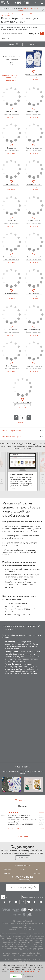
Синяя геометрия (11, 184)
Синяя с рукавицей (34, 257)
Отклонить (29, 976)
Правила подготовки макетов (33, 897)
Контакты (38, 874)
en (7, 897)
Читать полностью (15, 829)
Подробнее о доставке (33, 955)
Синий (5, 38)
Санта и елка (11, 221)
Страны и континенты (34, 148)
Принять (16, 976)
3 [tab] (24, 496)
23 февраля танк (34, 221)
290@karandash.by (23, 880)
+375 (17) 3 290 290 (24, 877)
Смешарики (11, 148)
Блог (37, 869)
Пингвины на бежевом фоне (23, 402)
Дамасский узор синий (34, 74)
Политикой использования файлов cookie (23, 971)
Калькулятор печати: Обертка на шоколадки (11, 78)
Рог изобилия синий (11, 293)
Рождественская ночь (34, 366)
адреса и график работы (35, 949)
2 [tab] (21, 496)
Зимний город (11, 366)
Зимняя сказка (11, 112)
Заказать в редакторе (34, 77)
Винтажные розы (34, 112)
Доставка (7, 869)
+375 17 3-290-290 (16, 930)
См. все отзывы (23, 836)
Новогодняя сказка (34, 184)
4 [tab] (28, 496)
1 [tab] (17, 496)
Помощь (7, 874)
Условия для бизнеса (23, 865)
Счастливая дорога (11, 330)
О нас (22, 869)
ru (3, 897)
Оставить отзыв (24, 801)
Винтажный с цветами (11, 257)
